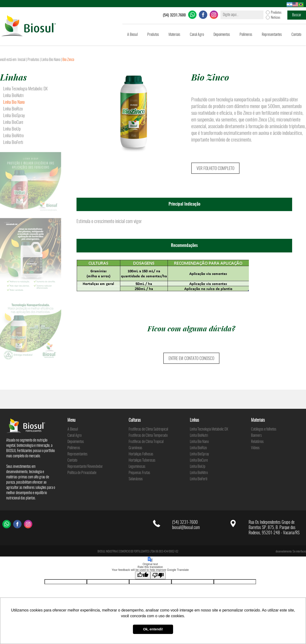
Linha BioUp (12, 129)
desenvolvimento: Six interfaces (291, 551)
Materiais (174, 35)
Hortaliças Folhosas (141, 454)
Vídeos (255, 448)
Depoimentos (222, 35)
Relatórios (257, 442)
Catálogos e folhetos (264, 429)
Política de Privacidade (82, 473)
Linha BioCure (13, 123)
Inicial (22, 60)
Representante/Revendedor (85, 467)
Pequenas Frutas (139, 473)
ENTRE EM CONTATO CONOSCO (191, 359)
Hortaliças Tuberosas (142, 460)
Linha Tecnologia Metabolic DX (25, 89)
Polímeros (246, 35)
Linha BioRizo (13, 109)
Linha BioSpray (14, 116)
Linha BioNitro (13, 136)
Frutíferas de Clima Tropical (146, 442)
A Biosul (132, 35)
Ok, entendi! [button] (153, 629)
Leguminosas (137, 467)
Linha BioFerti (13, 143)
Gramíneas (135, 448)
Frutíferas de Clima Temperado (148, 436)
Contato (296, 35)
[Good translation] (143, 575)
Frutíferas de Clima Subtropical (148, 429)
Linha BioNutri (13, 96)
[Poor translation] (158, 575)
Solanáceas (136, 479)
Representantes (272, 35)
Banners (256, 436)
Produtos (153, 35)
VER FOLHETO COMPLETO (215, 169)
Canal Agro (197, 35)
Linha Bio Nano (51, 60)
